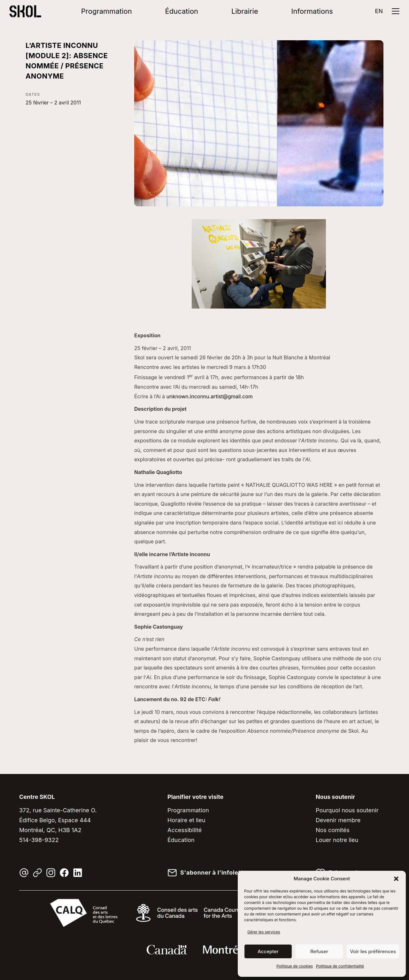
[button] (396, 879)
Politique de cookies (295, 966)
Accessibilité (185, 830)
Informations (312, 11)
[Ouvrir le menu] (396, 11)
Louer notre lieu (337, 840)
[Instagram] (51, 873)
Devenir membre (338, 820)
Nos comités (333, 830)
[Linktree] (37, 873)
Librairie (245, 11)
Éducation (182, 11)
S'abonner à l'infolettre (214, 873)
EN (379, 11)
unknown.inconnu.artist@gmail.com (210, 396)
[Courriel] (24, 873)
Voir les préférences (373, 951)
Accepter (268, 951)
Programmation (107, 11)
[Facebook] (64, 873)
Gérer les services (264, 932)
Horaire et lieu (186, 820)
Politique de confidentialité (340, 966)
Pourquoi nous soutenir (347, 810)
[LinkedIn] (78, 873)
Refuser (319, 951)
